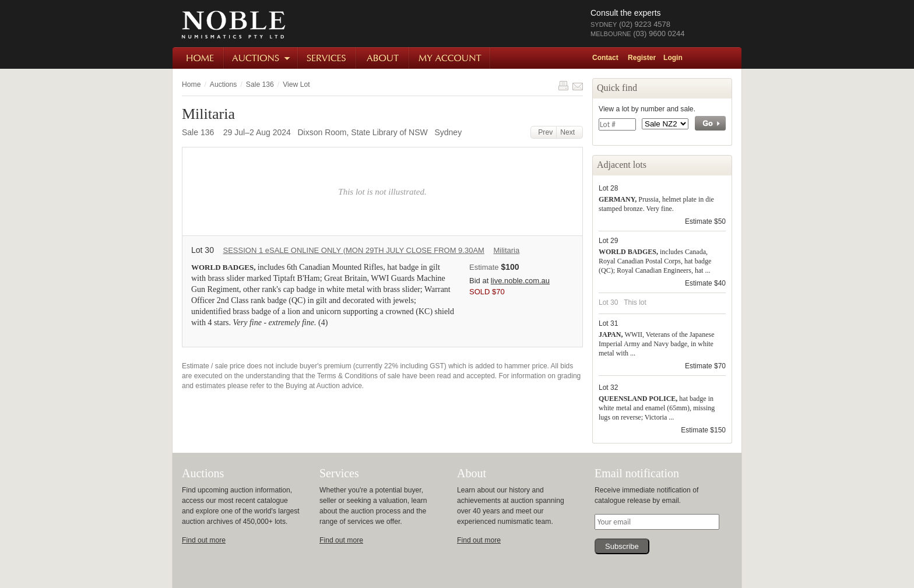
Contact (605, 58)
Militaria (506, 250)
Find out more (204, 540)
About (383, 58)
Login (673, 58)
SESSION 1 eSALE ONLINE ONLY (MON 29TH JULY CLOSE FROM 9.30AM (353, 250)
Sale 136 (260, 84)
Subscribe (622, 546)
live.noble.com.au (520, 281)
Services (328, 58)
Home (198, 58)
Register (642, 58)
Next (570, 132)
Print (563, 86)
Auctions (261, 58)
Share (578, 86)
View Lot (296, 84)
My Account (450, 58)
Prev (544, 132)
